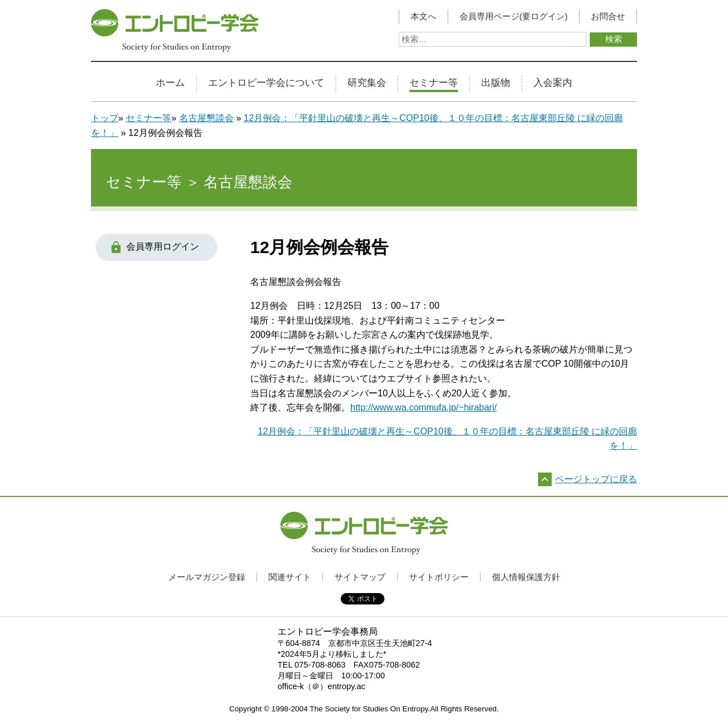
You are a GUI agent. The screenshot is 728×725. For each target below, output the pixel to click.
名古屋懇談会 (206, 118)
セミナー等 (434, 83)
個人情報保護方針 (526, 577)
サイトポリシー (439, 577)
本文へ (423, 16)
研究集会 (367, 83)
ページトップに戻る (596, 479)
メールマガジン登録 (207, 577)
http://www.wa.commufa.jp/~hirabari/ (423, 407)
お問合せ (608, 16)
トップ (105, 118)
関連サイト (290, 577)
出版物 (496, 83)
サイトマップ (360, 577)
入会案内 (553, 83)
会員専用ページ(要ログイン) (514, 16)
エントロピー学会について (266, 83)
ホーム (170, 83)
